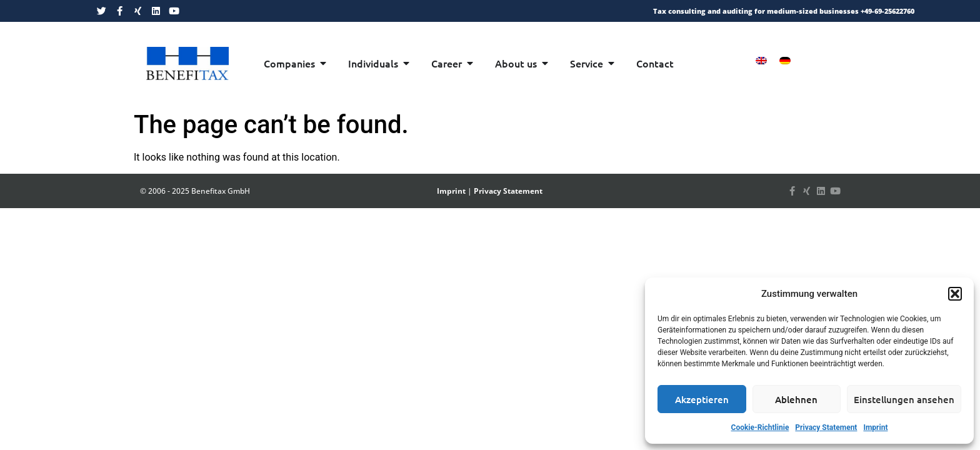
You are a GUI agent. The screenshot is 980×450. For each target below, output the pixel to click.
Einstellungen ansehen (904, 399)
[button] (955, 294)
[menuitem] (761, 60)
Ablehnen (796, 399)
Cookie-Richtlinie (760, 427)
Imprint (875, 427)
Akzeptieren (702, 399)
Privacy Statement (826, 427)
